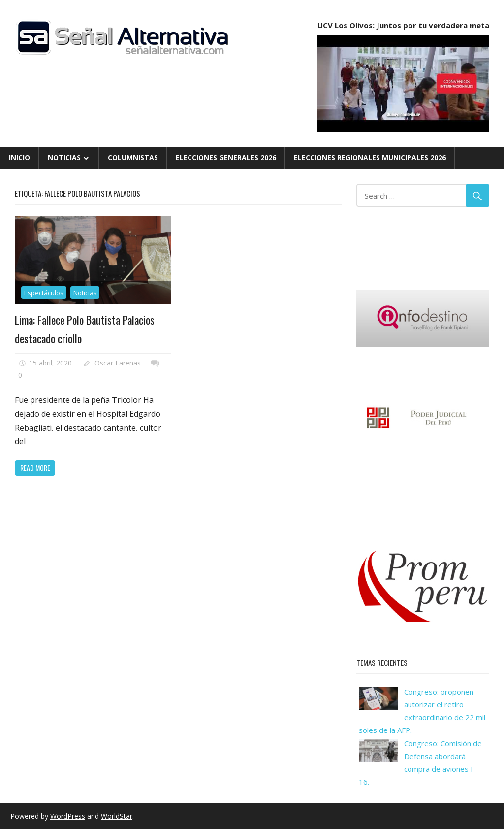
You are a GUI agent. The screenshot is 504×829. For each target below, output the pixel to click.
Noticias (64, 157)
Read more (35, 468)
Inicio (19, 157)
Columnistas (133, 157)
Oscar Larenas (118, 363)
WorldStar (117, 816)
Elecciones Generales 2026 (226, 157)
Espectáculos (44, 293)
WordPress (68, 816)
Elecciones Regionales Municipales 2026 (370, 157)
